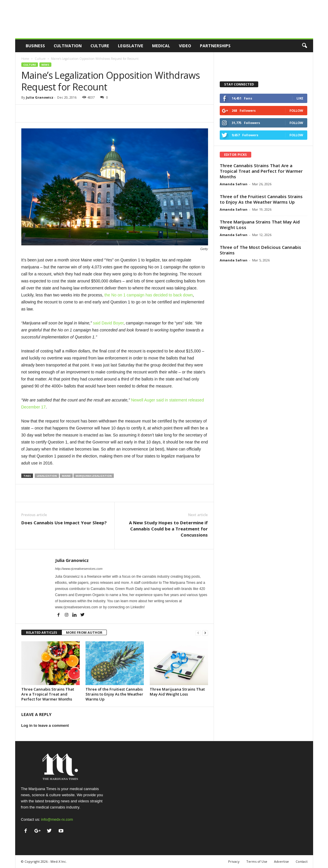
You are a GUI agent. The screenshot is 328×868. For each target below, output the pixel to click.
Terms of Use (257, 861)
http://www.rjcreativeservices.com (79, 569)
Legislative (131, 46)
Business (35, 46)
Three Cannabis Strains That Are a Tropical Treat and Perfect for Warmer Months (48, 694)
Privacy (234, 861)
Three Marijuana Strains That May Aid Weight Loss (177, 692)
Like (300, 98)
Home (25, 59)
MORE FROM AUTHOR (84, 632)
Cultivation (68, 46)
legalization (47, 476)
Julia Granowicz (40, 97)
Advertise (281, 861)
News (45, 65)
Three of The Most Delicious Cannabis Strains (260, 250)
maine (66, 476)
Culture (100, 46)
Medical (161, 46)
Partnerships (215, 46)
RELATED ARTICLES (42, 632)
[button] (304, 46)
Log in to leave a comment (45, 725)
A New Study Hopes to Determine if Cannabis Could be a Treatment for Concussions (168, 529)
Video (185, 46)
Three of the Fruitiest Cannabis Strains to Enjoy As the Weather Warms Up (114, 694)
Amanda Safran (234, 184)
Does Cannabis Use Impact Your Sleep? (64, 523)
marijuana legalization (94, 476)
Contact (302, 861)
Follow (296, 110)
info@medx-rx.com (57, 819)
